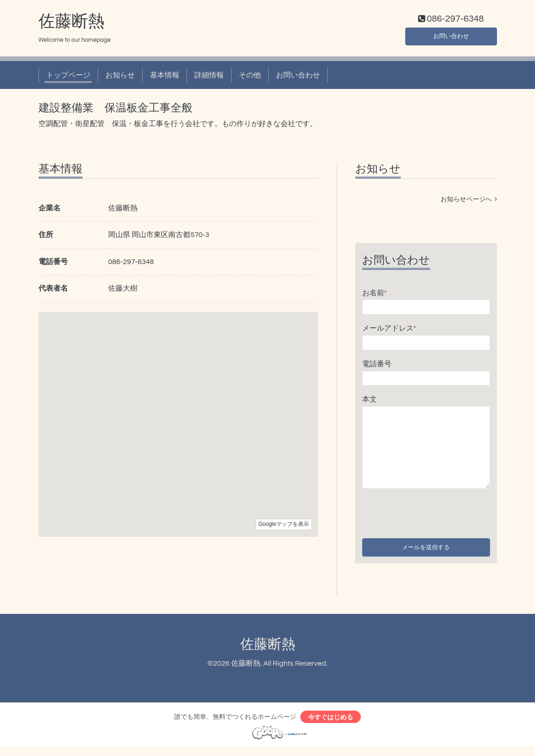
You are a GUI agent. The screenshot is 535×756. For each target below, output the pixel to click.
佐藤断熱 (72, 23)
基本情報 (165, 77)
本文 (370, 402)
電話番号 (377, 366)
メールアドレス (389, 331)
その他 (250, 77)
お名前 (375, 295)
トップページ (68, 77)
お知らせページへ (469, 201)
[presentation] (432, 513)
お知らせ (120, 77)
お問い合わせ (451, 37)
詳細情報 (209, 77)
